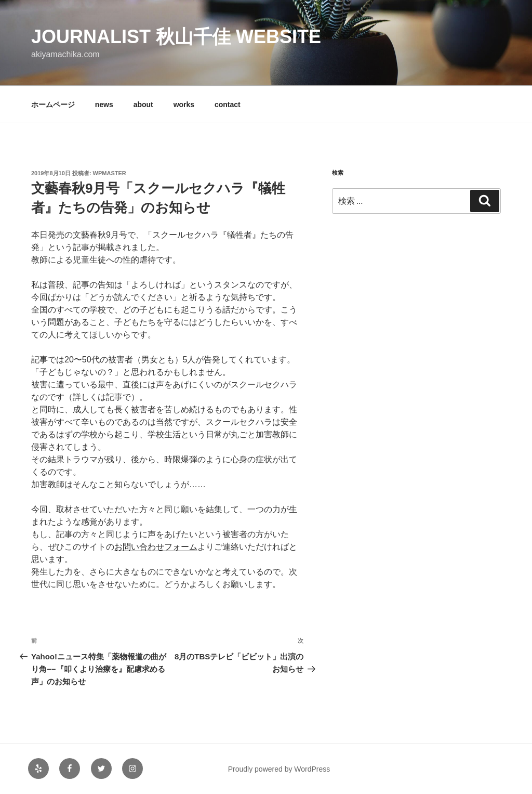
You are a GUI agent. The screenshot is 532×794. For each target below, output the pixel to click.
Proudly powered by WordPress (279, 769)
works (184, 105)
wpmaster (110, 173)
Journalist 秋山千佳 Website (176, 37)
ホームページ (53, 105)
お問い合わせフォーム (156, 547)
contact (228, 105)
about (143, 105)
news (104, 105)
